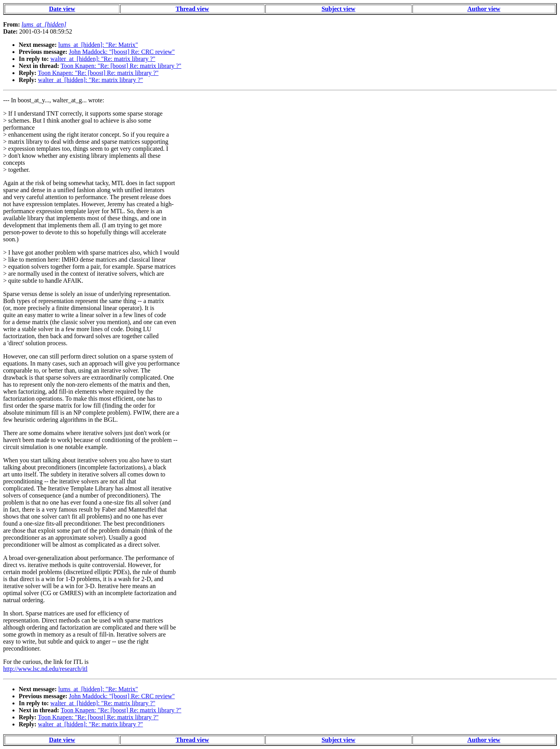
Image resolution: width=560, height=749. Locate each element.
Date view (62, 9)
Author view (484, 9)
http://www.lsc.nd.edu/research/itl (45, 669)
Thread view (192, 9)
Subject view (339, 9)
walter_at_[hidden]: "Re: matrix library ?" (103, 59)
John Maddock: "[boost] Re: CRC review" (122, 52)
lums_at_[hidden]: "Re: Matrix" (98, 45)
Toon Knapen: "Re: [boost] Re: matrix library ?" (121, 66)
